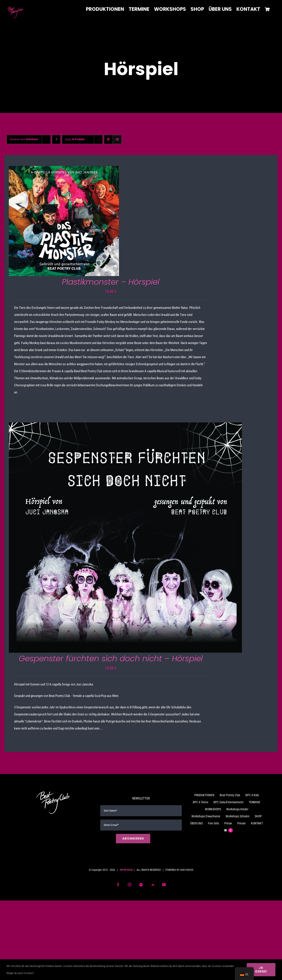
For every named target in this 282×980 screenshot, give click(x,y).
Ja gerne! (261, 970)
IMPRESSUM (126, 870)
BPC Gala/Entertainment (228, 802)
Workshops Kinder (237, 809)
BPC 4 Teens (200, 802)
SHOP (258, 816)
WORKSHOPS (213, 809)
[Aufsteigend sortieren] (56, 139)
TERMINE (254, 802)
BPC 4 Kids (252, 795)
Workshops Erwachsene (206, 816)
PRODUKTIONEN (204, 795)
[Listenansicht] (117, 139)
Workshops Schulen (237, 816)
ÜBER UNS (196, 823)
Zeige (75, 139)
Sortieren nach (24, 139)
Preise (228, 823)
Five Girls (213, 823)
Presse (241, 823)
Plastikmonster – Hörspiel (111, 282)
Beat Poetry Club (230, 795)
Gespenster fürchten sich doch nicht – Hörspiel (111, 659)
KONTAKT (257, 823)
